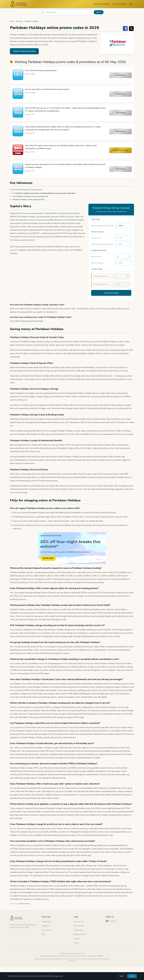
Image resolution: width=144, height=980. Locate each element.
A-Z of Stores (47, 930)
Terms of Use (79, 922)
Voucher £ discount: (100, 284)
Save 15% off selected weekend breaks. (41, 71)
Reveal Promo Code (121, 150)
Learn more (59, 976)
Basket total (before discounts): (102, 226)
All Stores (19, 21)
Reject (122, 976)
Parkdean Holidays (24, 904)
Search (99, 12)
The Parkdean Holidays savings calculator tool (30, 196)
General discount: (97, 263)
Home (12, 21)
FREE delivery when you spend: (102, 244)
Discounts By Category (102, 4)
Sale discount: (96, 257)
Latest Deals (46, 922)
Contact (77, 939)
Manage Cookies (80, 934)
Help (131, 4)
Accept (132, 976)
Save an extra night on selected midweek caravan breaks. (47, 89)
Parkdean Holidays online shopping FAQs (29, 200)
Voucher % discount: (101, 276)
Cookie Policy (79, 930)
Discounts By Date (120, 4)
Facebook (111, 921)
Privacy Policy (79, 926)
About (76, 943)
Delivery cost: (96, 238)
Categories (46, 926)
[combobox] (69, 12)
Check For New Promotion (24, 51)
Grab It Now (120, 75)
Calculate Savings (111, 293)
